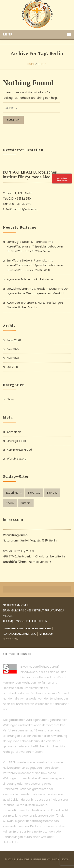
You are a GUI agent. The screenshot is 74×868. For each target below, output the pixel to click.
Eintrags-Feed (16, 441)
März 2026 (14, 340)
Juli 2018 (12, 367)
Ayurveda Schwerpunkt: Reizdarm (30, 279)
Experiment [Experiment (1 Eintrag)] (14, 493)
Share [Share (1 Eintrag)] (10, 503)
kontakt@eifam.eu (25, 209)
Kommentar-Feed (19, 450)
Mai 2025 (13, 349)
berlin (42, 64)
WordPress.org (17, 459)
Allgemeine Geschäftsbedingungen (27, 628)
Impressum (46, 634)
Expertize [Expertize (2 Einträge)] (34, 493)
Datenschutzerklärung (20, 634)
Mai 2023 (13, 358)
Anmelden (14, 432)
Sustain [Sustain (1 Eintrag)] (26, 503)
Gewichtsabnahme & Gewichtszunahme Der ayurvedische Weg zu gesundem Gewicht (38, 291)
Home (31, 64)
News (10, 399)
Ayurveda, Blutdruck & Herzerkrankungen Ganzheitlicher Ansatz (35, 305)
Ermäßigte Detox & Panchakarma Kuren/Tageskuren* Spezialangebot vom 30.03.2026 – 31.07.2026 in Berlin (35, 247)
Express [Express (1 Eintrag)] (52, 493)
